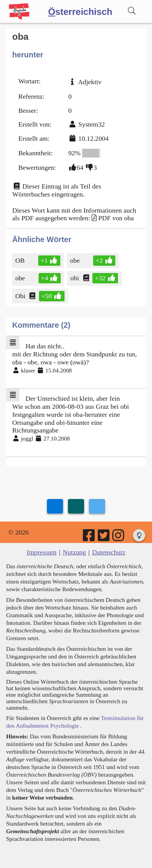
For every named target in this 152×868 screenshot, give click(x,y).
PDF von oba (116, 218)
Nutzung (74, 552)
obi (75, 278)
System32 (91, 124)
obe (76, 260)
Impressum (42, 552)
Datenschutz (109, 552)
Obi (21, 296)
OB (20, 260)
